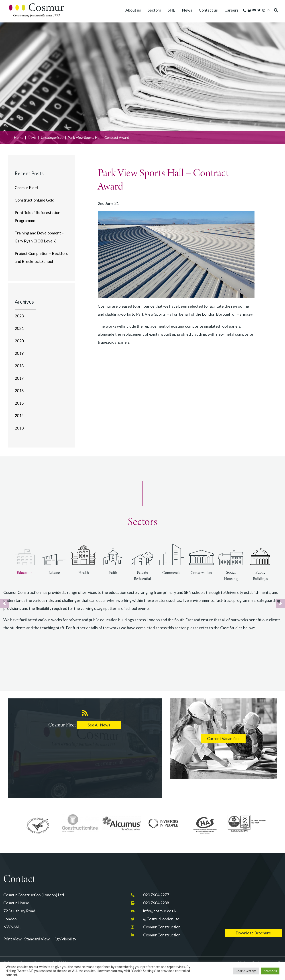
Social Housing (231, 575)
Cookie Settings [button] (246, 971)
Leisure (54, 573)
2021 (19, 328)
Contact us (208, 10)
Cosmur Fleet (26, 188)
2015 (19, 403)
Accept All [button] (270, 971)
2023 (19, 316)
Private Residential (142, 575)
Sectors (154, 10)
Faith (113, 573)
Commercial (172, 573)
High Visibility (64, 939)
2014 (19, 415)
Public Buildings (260, 575)
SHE (171, 10)
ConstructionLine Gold (35, 200)
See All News (99, 725)
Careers (231, 10)
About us (133, 10)
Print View (12, 939)
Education (25, 573)
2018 (19, 366)
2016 (19, 391)
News (187, 10)
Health (84, 573)
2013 (19, 428)
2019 (19, 353)
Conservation (201, 573)
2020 (19, 341)
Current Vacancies (223, 738)
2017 (19, 378)
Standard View (37, 939)
